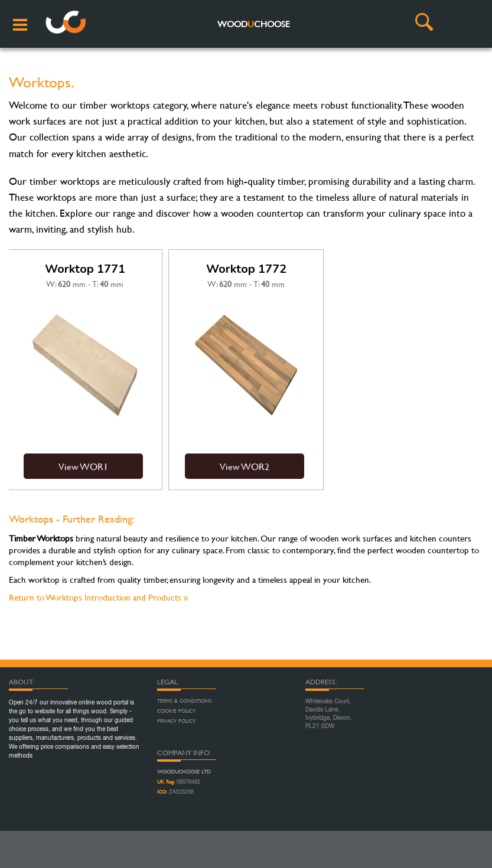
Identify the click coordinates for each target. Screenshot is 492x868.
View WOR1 (83, 466)
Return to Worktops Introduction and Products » (98, 597)
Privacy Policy (176, 721)
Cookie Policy (176, 711)
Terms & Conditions (184, 701)
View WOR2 (245, 466)
